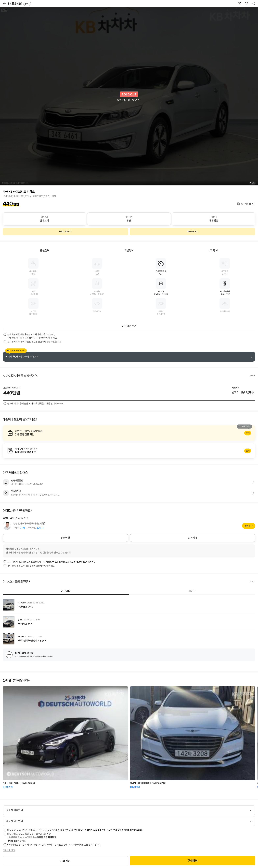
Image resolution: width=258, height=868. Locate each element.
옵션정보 (45, 250)
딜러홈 (247, 526)
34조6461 (19, 4)
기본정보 (129, 250)
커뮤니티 (66, 591)
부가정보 (213, 250)
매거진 (192, 591)
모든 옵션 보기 (129, 326)
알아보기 (129, 433)
